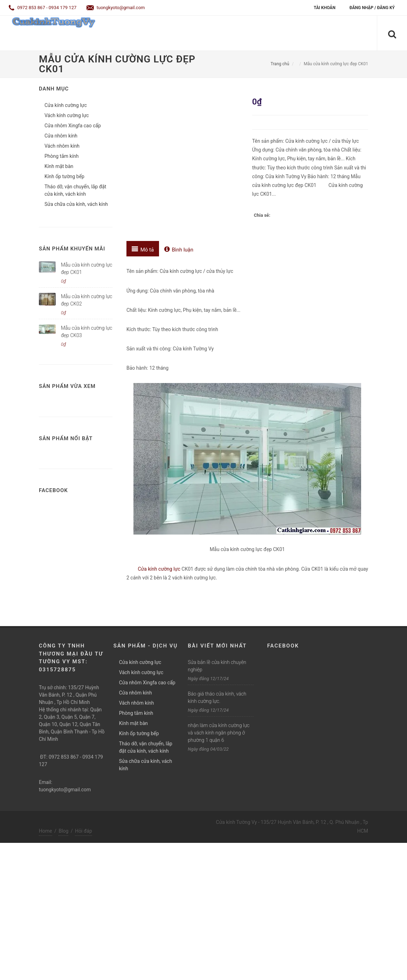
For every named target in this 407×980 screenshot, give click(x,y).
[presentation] (143, 249)
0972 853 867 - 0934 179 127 (43, 8)
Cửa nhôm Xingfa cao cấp (73, 126)
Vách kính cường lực (67, 115)
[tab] (143, 249)
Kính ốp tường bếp (64, 176)
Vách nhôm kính (62, 146)
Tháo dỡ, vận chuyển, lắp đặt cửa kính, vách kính (75, 190)
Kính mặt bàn (59, 166)
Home (46, 831)
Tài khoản (325, 8)
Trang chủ (280, 64)
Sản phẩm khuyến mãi (72, 249)
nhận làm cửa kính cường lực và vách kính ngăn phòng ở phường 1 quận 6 (219, 733)
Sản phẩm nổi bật (66, 438)
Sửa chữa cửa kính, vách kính (76, 204)
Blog (63, 831)
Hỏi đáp (84, 831)
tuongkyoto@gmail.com (116, 8)
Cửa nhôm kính (61, 136)
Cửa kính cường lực (159, 569)
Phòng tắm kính (62, 156)
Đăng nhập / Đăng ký (372, 8)
